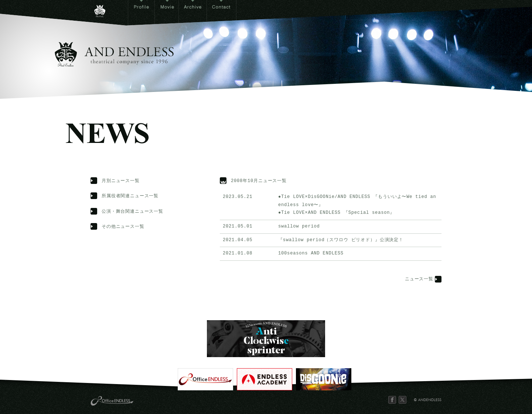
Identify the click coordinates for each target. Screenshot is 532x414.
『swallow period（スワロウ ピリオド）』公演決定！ (341, 240)
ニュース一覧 (419, 279)
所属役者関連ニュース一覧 (130, 196)
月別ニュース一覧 (121, 181)
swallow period (299, 227)
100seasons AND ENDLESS (311, 254)
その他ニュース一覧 (123, 227)
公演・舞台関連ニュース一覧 (132, 212)
